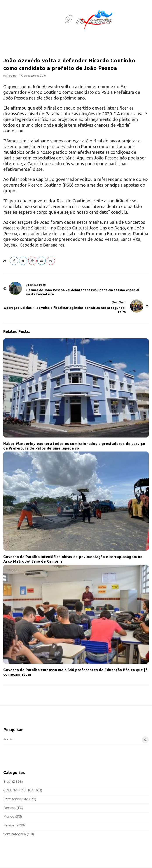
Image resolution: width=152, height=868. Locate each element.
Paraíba (11, 76)
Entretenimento (16, 799)
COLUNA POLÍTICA (18, 790)
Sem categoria (15, 834)
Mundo (9, 817)
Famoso (10, 808)
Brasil (7, 782)
